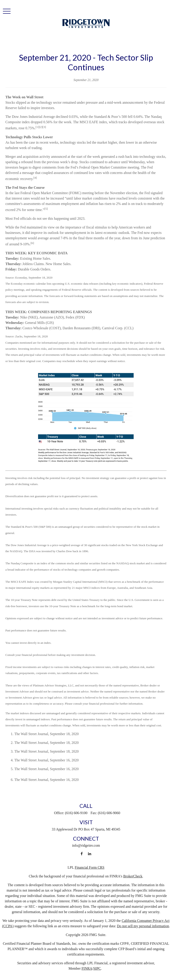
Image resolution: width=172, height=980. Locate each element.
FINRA (87, 968)
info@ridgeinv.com (86, 845)
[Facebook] (82, 854)
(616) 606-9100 (76, 813)
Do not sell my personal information (143, 926)
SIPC (97, 968)
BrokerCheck (133, 876)
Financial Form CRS (90, 867)
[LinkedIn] (89, 854)
